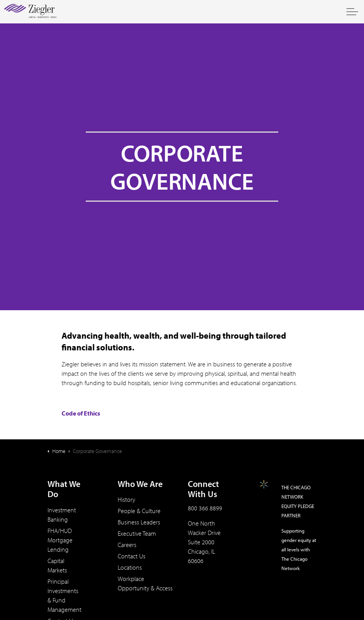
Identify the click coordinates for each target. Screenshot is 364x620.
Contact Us (132, 556)
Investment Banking (62, 515)
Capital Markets (57, 565)
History (126, 499)
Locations (130, 567)
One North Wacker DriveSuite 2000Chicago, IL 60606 (204, 542)
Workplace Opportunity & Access (145, 583)
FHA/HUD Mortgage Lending (60, 540)
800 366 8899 (205, 508)
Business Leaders (139, 522)
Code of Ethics (81, 413)
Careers (127, 545)
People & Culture (139, 511)
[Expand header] (352, 12)
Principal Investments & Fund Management (64, 595)
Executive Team (137, 533)
